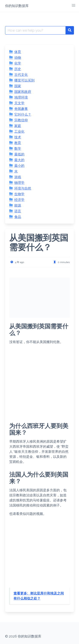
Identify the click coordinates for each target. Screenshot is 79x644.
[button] (74, 5)
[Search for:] (35, 30)
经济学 (19, 200)
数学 (18, 149)
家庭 (18, 126)
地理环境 (21, 97)
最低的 (19, 154)
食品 (18, 217)
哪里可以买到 (24, 80)
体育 (18, 52)
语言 (18, 211)
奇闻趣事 (21, 109)
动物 (18, 58)
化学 (18, 63)
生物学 (19, 194)
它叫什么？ (23, 114)
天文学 (19, 103)
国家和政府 (23, 92)
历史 (18, 69)
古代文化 (21, 75)
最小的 (19, 166)
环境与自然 (23, 188)
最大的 (19, 160)
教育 (18, 143)
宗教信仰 (21, 120)
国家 (18, 86)
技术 (18, 137)
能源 (18, 205)
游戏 (18, 177)
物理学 (19, 183)
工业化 (19, 132)
